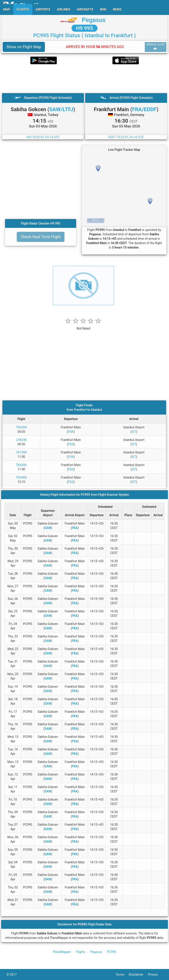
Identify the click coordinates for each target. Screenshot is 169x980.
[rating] (83, 326)
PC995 (112, 952)
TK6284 (21, 427)
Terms (122, 974)
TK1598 (21, 452)
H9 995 (84, 28)
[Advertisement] (84, 79)
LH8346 (21, 440)
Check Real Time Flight (41, 237)
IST (134, 432)
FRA (71, 432)
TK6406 (21, 465)
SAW (48, 528)
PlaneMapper (62, 952)
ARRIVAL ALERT (156, 47)
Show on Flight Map (24, 47)
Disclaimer (138, 974)
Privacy (155, 974)
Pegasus (94, 20)
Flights (81, 952)
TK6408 (21, 477)
